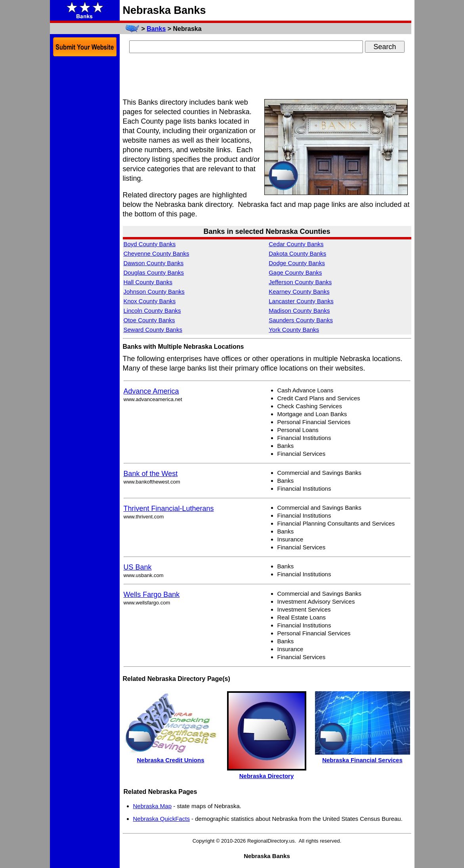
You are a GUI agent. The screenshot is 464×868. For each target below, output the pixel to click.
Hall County (148, 282)
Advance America (151, 391)
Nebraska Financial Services (362, 760)
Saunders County (301, 320)
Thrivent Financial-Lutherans (169, 509)
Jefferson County (300, 282)
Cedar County (296, 244)
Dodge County (297, 263)
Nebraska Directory (267, 776)
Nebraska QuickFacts (161, 819)
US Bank (138, 567)
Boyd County (150, 244)
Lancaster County (301, 301)
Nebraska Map (153, 806)
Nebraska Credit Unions (170, 760)
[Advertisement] (267, 76)
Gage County (295, 272)
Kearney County (299, 292)
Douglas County (154, 272)
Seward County (153, 330)
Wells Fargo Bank (152, 595)
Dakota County (297, 253)
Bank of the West (151, 474)
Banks (156, 29)
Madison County (299, 311)
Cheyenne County (157, 253)
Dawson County (154, 263)
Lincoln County (152, 311)
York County (294, 330)
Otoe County (149, 320)
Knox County (150, 301)
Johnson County (154, 292)
